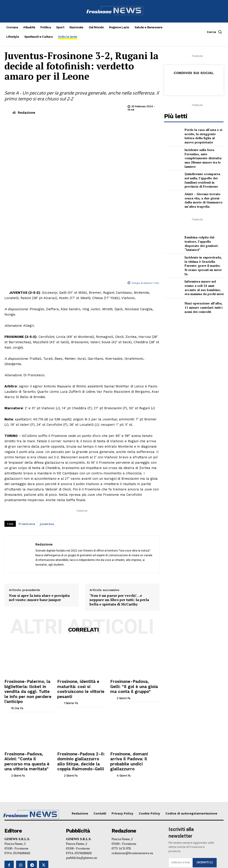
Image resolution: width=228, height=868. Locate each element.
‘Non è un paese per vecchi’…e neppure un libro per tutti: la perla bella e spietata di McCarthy (119, 522)
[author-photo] (7, 620)
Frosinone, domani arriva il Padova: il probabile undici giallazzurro (131, 669)
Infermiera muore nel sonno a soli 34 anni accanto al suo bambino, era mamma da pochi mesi (203, 278)
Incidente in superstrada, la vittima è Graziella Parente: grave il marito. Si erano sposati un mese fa (203, 258)
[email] (181, 768)
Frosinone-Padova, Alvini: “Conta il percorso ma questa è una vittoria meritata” (28, 669)
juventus (47, 446)
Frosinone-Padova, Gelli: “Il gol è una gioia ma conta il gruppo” (132, 607)
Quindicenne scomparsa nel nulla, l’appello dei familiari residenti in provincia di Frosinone (203, 176)
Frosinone (27, 446)
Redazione (26, 113)
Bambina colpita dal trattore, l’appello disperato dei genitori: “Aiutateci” (204, 239)
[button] (215, 32)
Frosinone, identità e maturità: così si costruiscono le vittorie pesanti (81, 607)
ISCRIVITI (205, 768)
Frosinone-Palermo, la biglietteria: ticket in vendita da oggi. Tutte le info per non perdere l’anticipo (29, 608)
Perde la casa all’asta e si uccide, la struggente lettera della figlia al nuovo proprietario (204, 136)
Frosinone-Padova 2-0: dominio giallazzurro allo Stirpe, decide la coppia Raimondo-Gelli (77, 671)
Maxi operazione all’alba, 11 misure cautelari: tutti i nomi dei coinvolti (204, 297)
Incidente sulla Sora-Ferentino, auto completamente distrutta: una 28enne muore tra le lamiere (202, 156)
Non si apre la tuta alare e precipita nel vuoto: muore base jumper (39, 520)
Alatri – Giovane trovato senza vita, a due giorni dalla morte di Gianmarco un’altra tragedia (204, 195)
